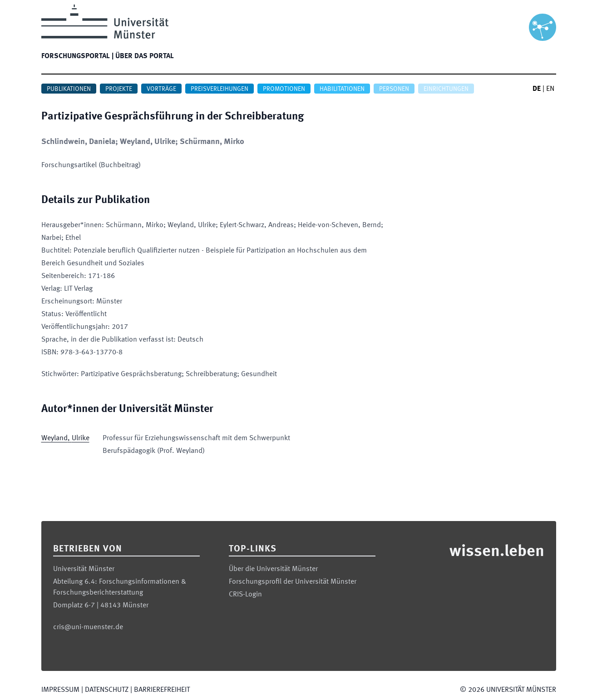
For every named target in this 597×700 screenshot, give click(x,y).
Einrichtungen (446, 89)
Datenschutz (107, 690)
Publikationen (69, 89)
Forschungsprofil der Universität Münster (293, 582)
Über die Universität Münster (273, 569)
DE (537, 89)
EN (550, 89)
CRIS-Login (245, 595)
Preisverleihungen (220, 89)
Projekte (119, 89)
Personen (394, 89)
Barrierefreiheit (162, 690)
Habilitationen (342, 89)
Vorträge (161, 89)
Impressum (60, 690)
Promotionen (284, 89)
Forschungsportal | (77, 56)
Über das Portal (145, 56)
